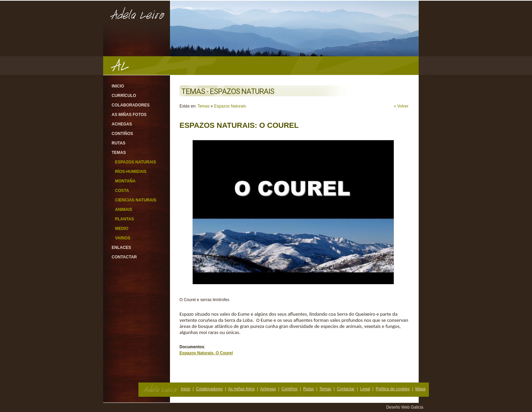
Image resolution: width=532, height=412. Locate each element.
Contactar (124, 257)
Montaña (125, 181)
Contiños (122, 134)
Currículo (124, 96)
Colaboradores (131, 105)
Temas (119, 153)
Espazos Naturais (136, 162)
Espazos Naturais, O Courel (206, 353)
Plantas (125, 219)
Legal (365, 389)
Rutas (118, 143)
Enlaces (121, 248)
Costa (122, 191)
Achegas (122, 124)
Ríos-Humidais (131, 172)
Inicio (118, 86)
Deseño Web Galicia (405, 407)
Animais (124, 210)
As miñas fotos (129, 115)
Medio (122, 229)
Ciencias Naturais (136, 200)
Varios (123, 238)
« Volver (401, 106)
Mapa (420, 389)
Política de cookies (393, 389)
